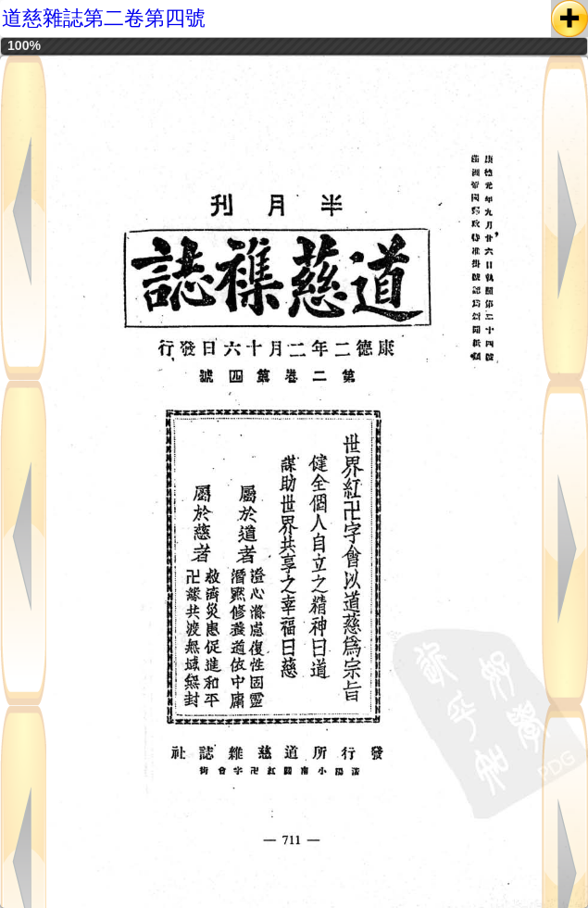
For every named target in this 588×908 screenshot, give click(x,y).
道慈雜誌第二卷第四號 (104, 18)
